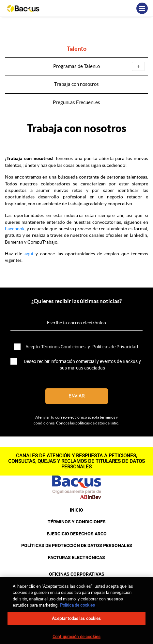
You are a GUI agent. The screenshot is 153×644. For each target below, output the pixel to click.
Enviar (76, 396)
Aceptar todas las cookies (76, 623)
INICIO (76, 510)
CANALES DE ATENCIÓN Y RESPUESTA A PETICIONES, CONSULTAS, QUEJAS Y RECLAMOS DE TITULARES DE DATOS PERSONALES (76, 461)
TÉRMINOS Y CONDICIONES (77, 522)
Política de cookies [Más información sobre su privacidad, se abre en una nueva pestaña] (77, 610)
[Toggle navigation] (142, 8)
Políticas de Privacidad (115, 347)
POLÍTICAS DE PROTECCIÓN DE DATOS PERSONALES (77, 545)
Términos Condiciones (63, 347)
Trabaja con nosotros (76, 84)
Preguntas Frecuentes (76, 102)
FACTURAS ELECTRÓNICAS (76, 557)
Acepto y (82, 347)
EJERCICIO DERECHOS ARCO (77, 534)
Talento (77, 49)
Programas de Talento (99, 66)
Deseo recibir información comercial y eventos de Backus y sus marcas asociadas (82, 365)
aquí (29, 254)
